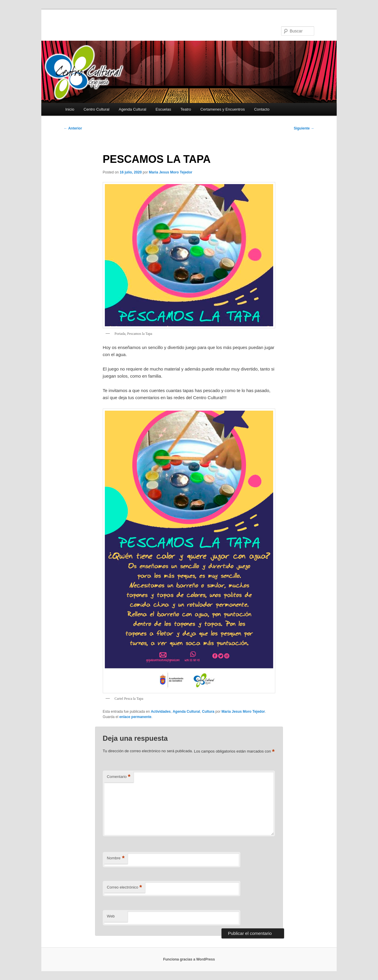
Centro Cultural (96, 109)
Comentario (119, 777)
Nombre (116, 858)
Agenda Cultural (132, 109)
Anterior (73, 128)
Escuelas (163, 109)
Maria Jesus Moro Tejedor (171, 172)
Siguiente (304, 128)
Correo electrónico (124, 888)
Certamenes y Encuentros (223, 109)
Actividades (161, 712)
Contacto (262, 109)
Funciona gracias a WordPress (189, 959)
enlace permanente (135, 717)
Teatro (186, 109)
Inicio (70, 109)
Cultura (208, 712)
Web (111, 916)
